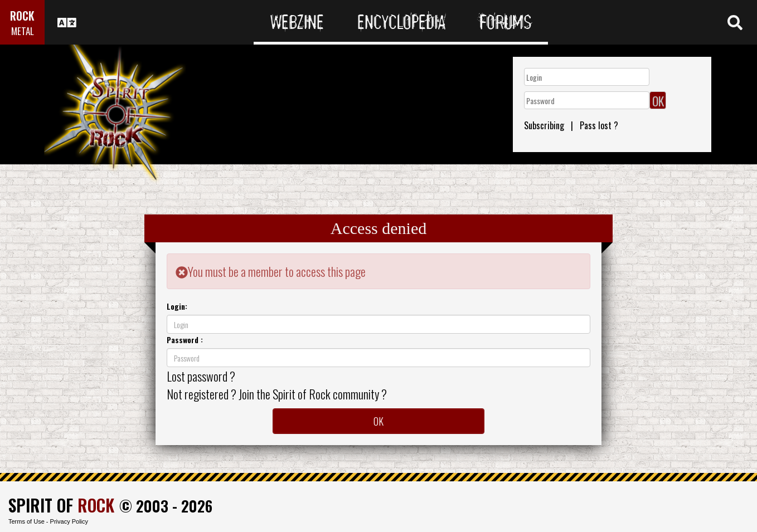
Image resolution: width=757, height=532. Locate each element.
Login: (177, 306)
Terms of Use (26, 521)
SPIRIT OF (61, 505)
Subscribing (544, 125)
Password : (185, 340)
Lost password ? (201, 376)
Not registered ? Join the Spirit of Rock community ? (277, 394)
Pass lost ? (599, 125)
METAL (23, 31)
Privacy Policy (69, 521)
